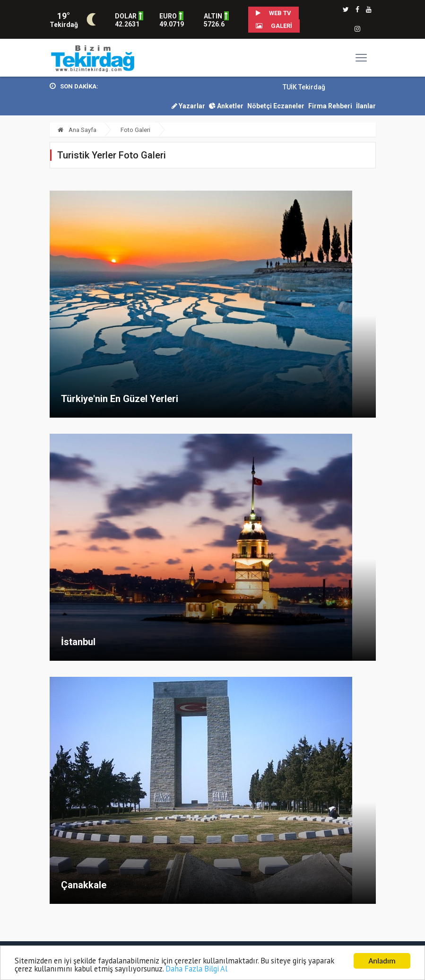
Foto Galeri (135, 130)
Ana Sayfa (77, 130)
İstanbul (78, 642)
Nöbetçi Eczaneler (276, 106)
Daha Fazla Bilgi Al (231, 969)
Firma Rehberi (330, 106)
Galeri (274, 26)
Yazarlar (188, 106)
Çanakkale (84, 885)
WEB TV (273, 13)
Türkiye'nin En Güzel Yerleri (120, 399)
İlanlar (366, 106)
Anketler (226, 106)
